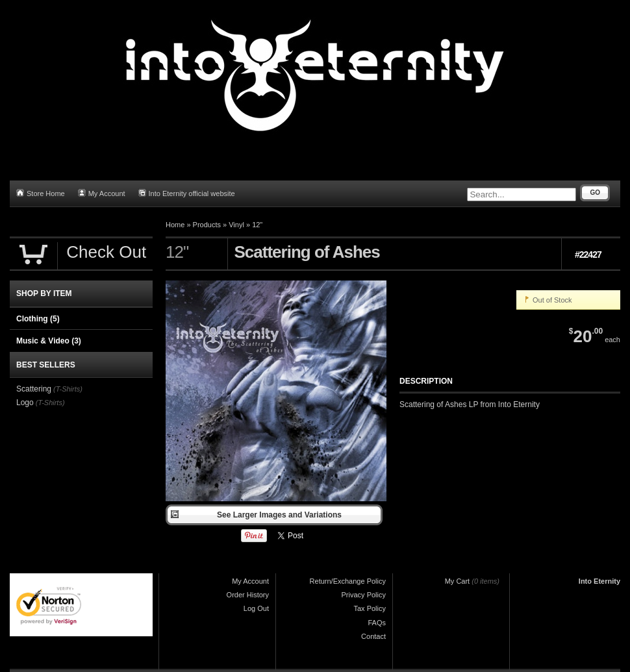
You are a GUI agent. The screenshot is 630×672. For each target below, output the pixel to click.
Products (207, 225)
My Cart (458, 581)
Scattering (34, 389)
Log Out (256, 608)
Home (175, 225)
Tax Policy (370, 608)
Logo (25, 403)
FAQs (377, 623)
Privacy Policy (364, 595)
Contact (373, 636)
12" (257, 225)
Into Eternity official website (187, 193)
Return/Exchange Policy (348, 581)
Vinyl (236, 225)
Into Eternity (599, 581)
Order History (248, 595)
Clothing (38, 319)
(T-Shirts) (68, 389)
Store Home (41, 193)
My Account (102, 193)
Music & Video (49, 341)
